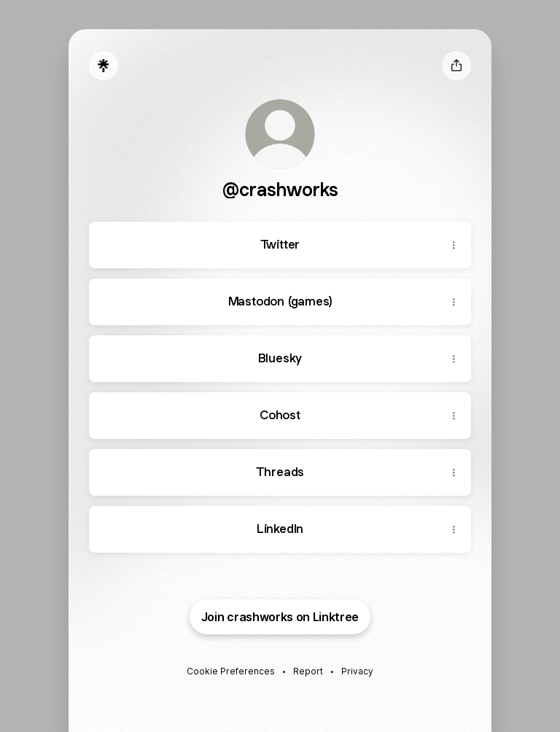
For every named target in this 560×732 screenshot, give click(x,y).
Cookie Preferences (231, 671)
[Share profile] (456, 66)
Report (308, 671)
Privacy (357, 671)
